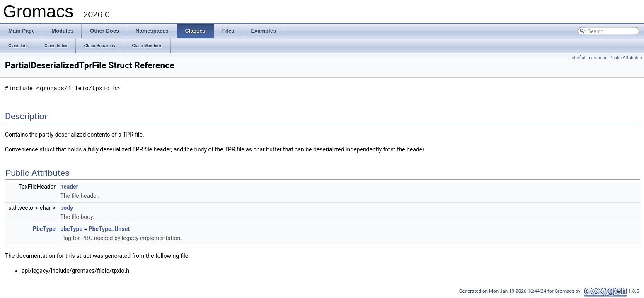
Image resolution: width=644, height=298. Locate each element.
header (69, 186)
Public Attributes (626, 58)
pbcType (71, 228)
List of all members (587, 58)
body (67, 207)
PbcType (44, 228)
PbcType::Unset (109, 228)
